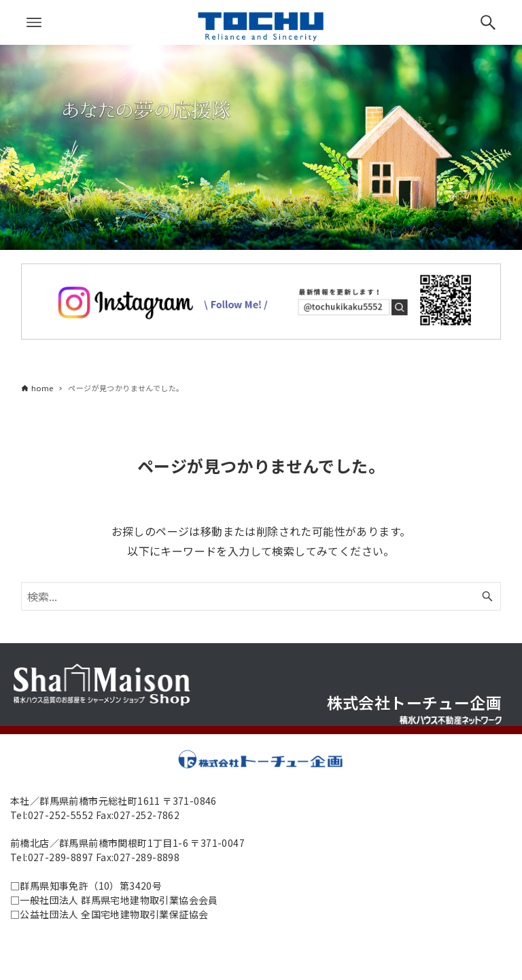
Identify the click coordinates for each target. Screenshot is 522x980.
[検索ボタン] (488, 22)
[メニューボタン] (34, 22)
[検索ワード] (261, 596)
